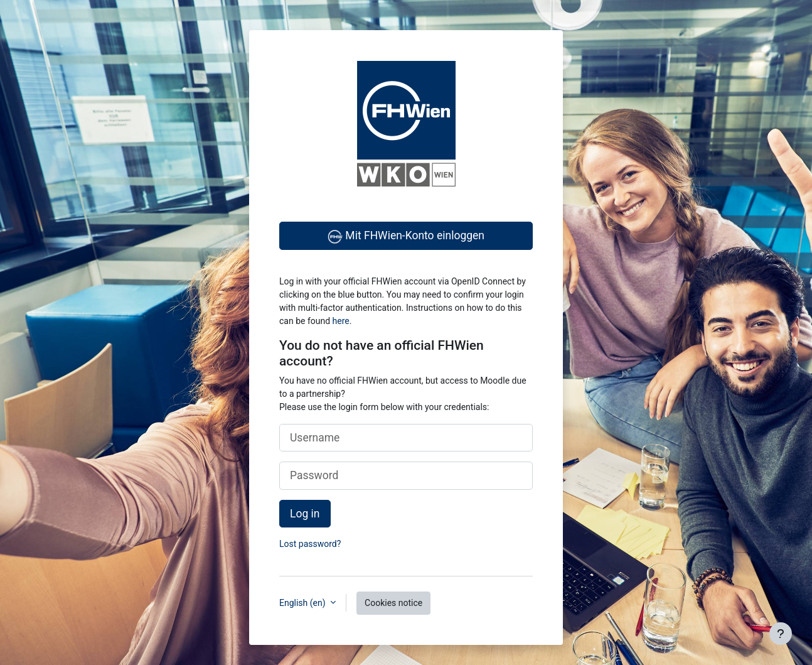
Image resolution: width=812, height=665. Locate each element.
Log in (305, 514)
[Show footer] (781, 634)
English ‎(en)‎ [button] (303, 603)
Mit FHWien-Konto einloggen (406, 237)
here (341, 321)
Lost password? (310, 544)
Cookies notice (393, 603)
